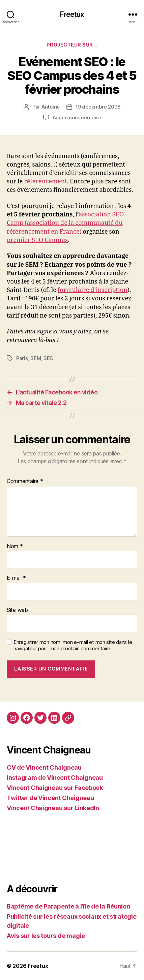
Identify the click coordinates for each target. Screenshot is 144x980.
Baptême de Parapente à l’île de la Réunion (68, 906)
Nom (15, 546)
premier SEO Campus (37, 240)
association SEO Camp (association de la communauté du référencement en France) (65, 223)
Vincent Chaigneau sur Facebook (55, 788)
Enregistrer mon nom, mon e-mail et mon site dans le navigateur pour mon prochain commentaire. (73, 645)
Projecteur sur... (72, 45)
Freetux (72, 14)
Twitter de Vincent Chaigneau (50, 798)
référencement (45, 182)
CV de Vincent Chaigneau (44, 767)
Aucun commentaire (77, 117)
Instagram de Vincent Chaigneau (55, 778)
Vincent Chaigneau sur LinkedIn (53, 808)
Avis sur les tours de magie (46, 936)
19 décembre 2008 (98, 107)
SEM (36, 358)
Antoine (51, 107)
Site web (17, 610)
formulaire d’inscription (93, 290)
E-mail (16, 578)
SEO (49, 358)
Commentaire (25, 481)
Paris (22, 358)
